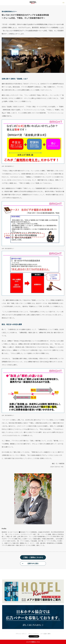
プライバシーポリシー (21, 634)
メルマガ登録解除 (34, 636)
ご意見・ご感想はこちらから (33, 557)
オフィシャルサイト (34, 634)
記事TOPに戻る (33, 563)
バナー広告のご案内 (45, 634)
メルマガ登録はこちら (33, 642)
